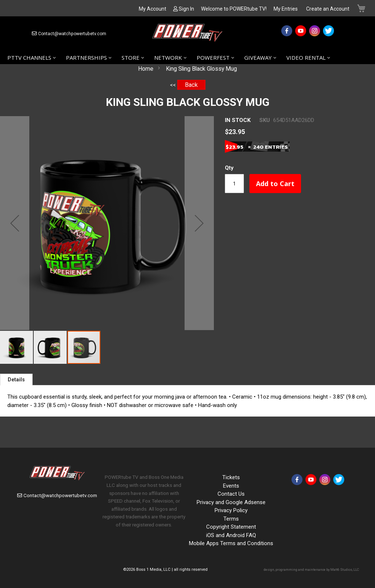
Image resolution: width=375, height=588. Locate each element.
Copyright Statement (231, 527)
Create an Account (328, 9)
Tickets (231, 477)
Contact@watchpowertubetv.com (72, 34)
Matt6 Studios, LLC (345, 570)
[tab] (16, 380)
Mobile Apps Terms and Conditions (231, 543)
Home (146, 69)
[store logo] (187, 34)
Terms (231, 519)
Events (231, 486)
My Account (153, 9)
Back (191, 85)
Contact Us (231, 494)
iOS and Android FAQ (231, 535)
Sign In (186, 9)
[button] (15, 223)
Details (16, 380)
